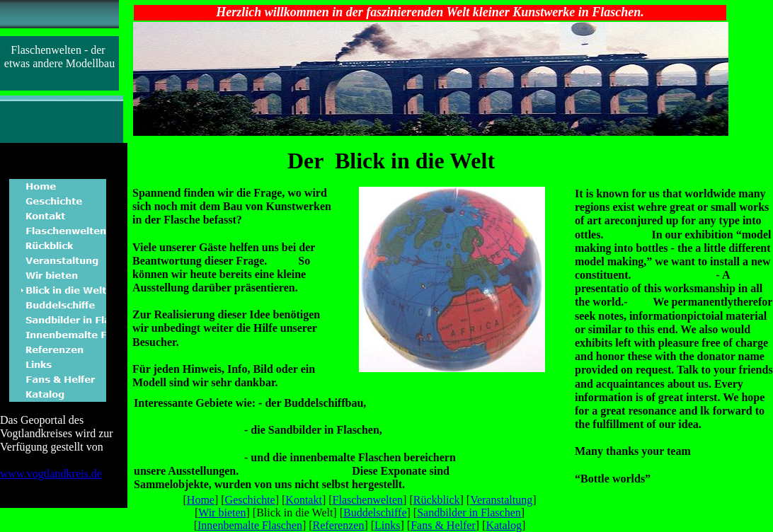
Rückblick (437, 500)
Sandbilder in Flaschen (469, 513)
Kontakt (304, 500)
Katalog (504, 525)
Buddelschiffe (375, 513)
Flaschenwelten (368, 500)
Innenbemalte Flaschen (250, 525)
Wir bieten (222, 513)
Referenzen (339, 525)
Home (201, 500)
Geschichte (250, 500)
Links (387, 525)
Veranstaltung (501, 500)
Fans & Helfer (443, 525)
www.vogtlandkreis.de (51, 474)
